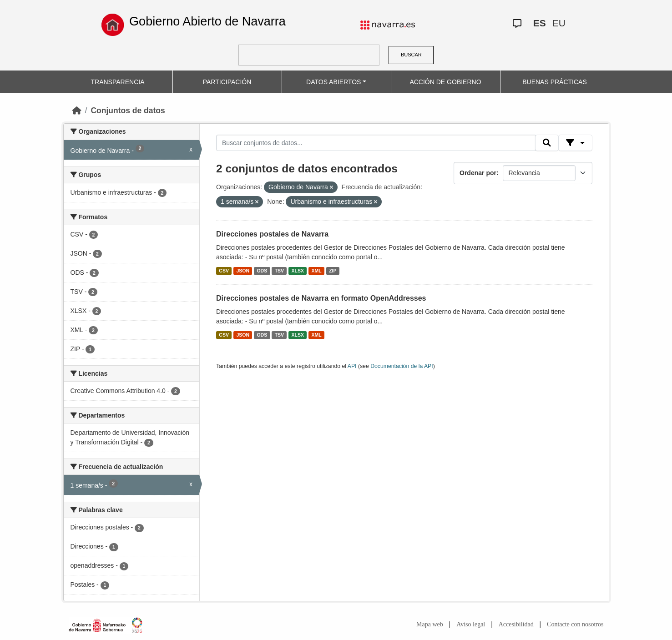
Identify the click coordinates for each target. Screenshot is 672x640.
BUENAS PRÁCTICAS (555, 82)
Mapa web (430, 624)
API (352, 366)
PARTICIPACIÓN (227, 82)
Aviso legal (471, 624)
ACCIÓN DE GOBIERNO (445, 82)
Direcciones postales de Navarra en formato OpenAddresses (321, 298)
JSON (243, 271)
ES (540, 23)
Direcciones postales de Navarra (272, 234)
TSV (279, 271)
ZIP (333, 271)
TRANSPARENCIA (118, 82)
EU (559, 23)
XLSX (298, 271)
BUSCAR (411, 55)
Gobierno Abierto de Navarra (207, 21)
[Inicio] (77, 111)
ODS (262, 271)
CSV (224, 271)
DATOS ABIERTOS (333, 82)
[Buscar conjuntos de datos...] (376, 143)
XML (317, 271)
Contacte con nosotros (575, 624)
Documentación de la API (402, 366)
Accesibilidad (516, 624)
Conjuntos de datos (128, 111)
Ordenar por (478, 173)
